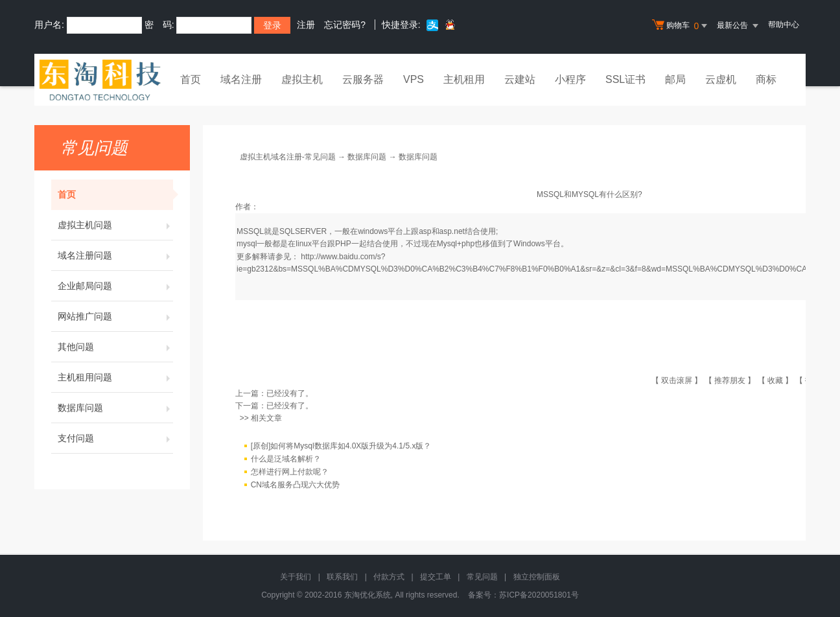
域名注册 (241, 79)
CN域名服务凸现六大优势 (295, 485)
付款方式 (389, 577)
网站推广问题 (115, 316)
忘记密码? (345, 25)
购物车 (681, 26)
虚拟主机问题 (115, 225)
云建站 (520, 79)
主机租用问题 (115, 377)
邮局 (675, 79)
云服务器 (363, 79)
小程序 (570, 79)
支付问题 (115, 438)
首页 (191, 79)
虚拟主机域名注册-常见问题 (288, 157)
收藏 (775, 380)
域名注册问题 (115, 255)
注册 (306, 25)
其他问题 (115, 347)
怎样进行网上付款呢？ (290, 472)
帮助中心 (784, 25)
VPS (414, 79)
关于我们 (296, 577)
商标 (766, 79)
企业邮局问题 (115, 286)
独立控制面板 (537, 577)
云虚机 (721, 79)
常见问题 (482, 577)
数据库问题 (115, 408)
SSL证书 (625, 79)
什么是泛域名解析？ (286, 459)
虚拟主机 (302, 79)
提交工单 (436, 577)
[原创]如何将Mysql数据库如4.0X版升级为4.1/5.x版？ (341, 446)
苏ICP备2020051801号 (539, 595)
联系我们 (342, 577)
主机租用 (464, 79)
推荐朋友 (730, 380)
